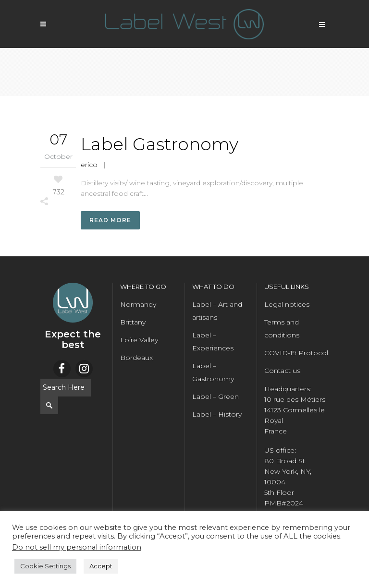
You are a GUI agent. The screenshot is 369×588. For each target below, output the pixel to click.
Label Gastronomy (160, 144)
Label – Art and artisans (217, 311)
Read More (110, 221)
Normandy (138, 305)
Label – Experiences (213, 342)
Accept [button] (101, 566)
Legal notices (287, 305)
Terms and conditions (282, 329)
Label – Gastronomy (213, 373)
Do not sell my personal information (77, 547)
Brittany (133, 323)
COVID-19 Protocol (296, 353)
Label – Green (215, 397)
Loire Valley (139, 340)
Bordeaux (136, 358)
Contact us (282, 371)
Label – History (217, 415)
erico (89, 165)
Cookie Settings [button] (45, 566)
